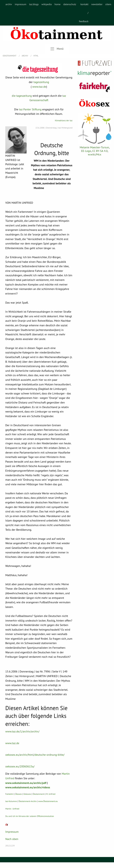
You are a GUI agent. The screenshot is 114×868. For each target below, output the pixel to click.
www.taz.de (39, 87)
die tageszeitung (22, 96)
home (57, 4)
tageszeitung (41, 82)
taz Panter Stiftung (30, 109)
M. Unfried (51, 794)
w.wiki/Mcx (95, 154)
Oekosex (27, 794)
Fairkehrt (9, 794)
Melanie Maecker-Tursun (94, 147)
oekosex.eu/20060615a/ (20, 766)
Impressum (12, 832)
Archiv (25, 56)
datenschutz (70, 4)
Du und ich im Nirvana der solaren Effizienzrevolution (30, 816)
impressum (20, 4)
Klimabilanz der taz (64, 120)
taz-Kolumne (11, 801)
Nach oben (12, 839)
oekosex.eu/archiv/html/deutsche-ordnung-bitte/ (35, 755)
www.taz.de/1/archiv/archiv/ (22, 731)
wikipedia (47, 4)
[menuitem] (9, 13)
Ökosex (19, 794)
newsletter (97, 4)
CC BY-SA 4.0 (100, 151)
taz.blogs (34, 4)
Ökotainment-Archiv (27, 801)
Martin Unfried (12, 809)
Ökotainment (39, 794)
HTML (36, 56)
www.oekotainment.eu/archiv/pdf (26, 783)
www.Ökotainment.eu (48, 801)
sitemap (109, 4)
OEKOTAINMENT (10, 56)
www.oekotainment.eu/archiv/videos (28, 787)
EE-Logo (86, 151)
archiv (9, 4)
